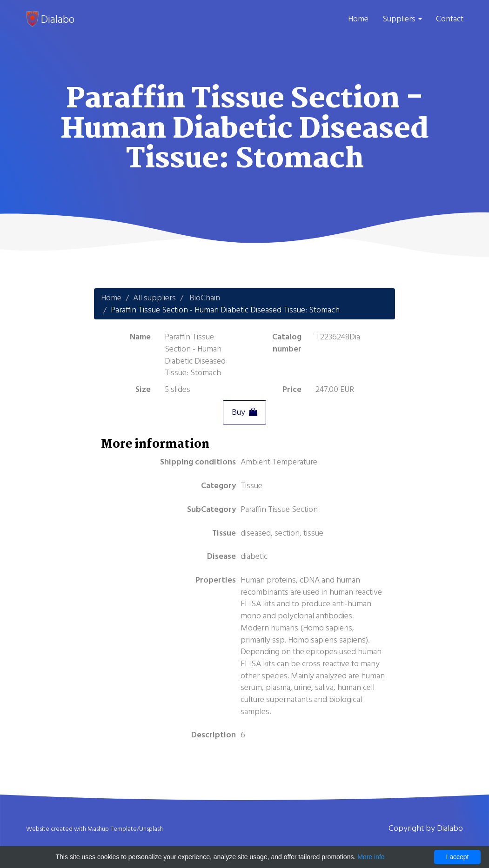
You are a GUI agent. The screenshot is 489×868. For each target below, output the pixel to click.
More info (371, 857)
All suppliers (154, 298)
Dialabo (50, 19)
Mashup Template (112, 829)
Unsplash (151, 829)
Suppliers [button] (402, 19)
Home (358, 19)
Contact (450, 19)
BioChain (205, 298)
